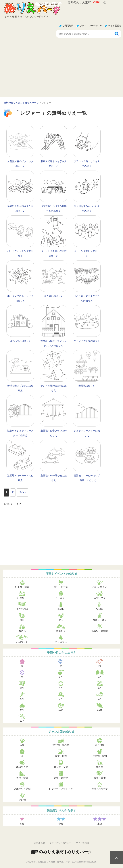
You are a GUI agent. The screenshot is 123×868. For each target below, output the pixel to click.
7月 (61, 699)
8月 (100, 699)
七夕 (61, 620)
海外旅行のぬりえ (53, 296)
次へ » (23, 492)
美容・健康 (22, 778)
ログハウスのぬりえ (20, 341)
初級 (22, 824)
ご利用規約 (68, 26)
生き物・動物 (100, 756)
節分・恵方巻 (61, 587)
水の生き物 (22, 767)
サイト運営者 (115, 26)
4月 (61, 688)
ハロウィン (22, 642)
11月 (100, 710)
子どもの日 (22, 609)
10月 (61, 710)
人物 (22, 745)
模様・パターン (100, 789)
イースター (61, 598)
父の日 (100, 609)
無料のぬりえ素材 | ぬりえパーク (61, 852)
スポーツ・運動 (22, 789)
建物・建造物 (61, 778)
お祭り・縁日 (100, 620)
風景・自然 (61, 756)
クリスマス (61, 642)
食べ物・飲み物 (61, 745)
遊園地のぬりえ (87, 386)
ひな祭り (22, 598)
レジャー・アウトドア (61, 789)
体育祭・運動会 (100, 631)
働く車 (100, 767)
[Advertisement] (61, 70)
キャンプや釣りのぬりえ (87, 341)
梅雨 (22, 620)
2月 (100, 677)
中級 (61, 824)
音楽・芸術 (100, 778)
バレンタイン (100, 587)
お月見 (22, 631)
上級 (100, 824)
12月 (22, 721)
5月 (100, 688)
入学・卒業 (100, 598)
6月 (22, 699)
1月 (61, 677)
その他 (22, 800)
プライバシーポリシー (91, 26)
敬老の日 (61, 631)
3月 (22, 688)
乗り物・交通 (61, 767)
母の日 (61, 609)
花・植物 (100, 745)
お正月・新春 (22, 587)
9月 (22, 710)
